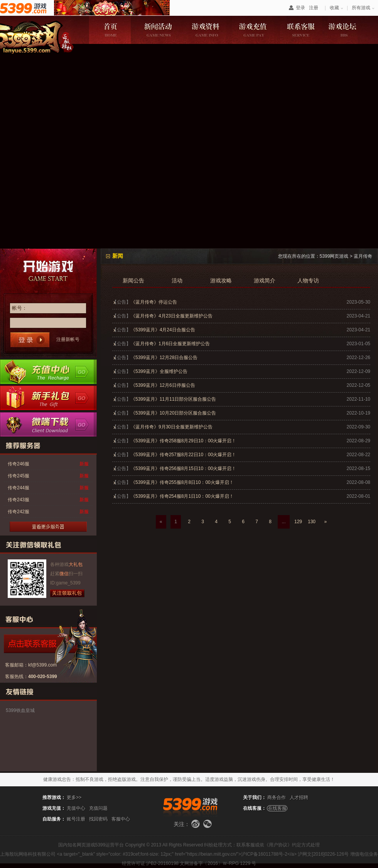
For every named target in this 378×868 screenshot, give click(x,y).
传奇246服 (19, 464)
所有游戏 (361, 8)
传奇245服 (19, 476)
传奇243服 (19, 500)
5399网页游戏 (334, 256)
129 (298, 522)
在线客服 (277, 808)
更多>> (74, 797)
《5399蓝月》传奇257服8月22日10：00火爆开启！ (183, 455)
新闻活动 (158, 30)
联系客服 (301, 30)
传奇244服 (19, 488)
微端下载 (48, 424)
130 (312, 522)
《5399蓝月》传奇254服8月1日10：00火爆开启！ (182, 496)
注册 (314, 8)
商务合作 (277, 797)
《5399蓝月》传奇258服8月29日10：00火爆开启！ (183, 441)
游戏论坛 (349, 30)
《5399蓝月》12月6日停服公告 (163, 385)
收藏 (334, 8)
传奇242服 (19, 512)
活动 (177, 281)
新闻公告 (133, 281)
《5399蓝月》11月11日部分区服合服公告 (173, 399)
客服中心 (121, 819)
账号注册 (76, 819)
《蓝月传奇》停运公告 (154, 302)
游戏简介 (265, 281)
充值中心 (48, 372)
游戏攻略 (221, 281)
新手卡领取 (48, 398)
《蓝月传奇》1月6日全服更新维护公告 (170, 344)
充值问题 (98, 808)
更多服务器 (48, 527)
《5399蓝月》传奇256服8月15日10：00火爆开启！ (183, 468)
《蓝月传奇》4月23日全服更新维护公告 (172, 316)
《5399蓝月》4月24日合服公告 (163, 330)
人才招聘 (299, 797)
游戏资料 (205, 30)
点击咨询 (45, 644)
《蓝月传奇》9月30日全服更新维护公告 (172, 427)
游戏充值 (253, 30)
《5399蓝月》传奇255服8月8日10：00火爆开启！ (182, 482)
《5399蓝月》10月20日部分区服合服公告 (173, 413)
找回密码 (98, 819)
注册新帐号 (68, 339)
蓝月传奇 (363, 256)
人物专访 (308, 281)
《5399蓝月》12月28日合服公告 (164, 358)
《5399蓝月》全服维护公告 (159, 371)
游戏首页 (110, 30)
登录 (300, 8)
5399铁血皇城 (20, 710)
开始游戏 (48, 270)
